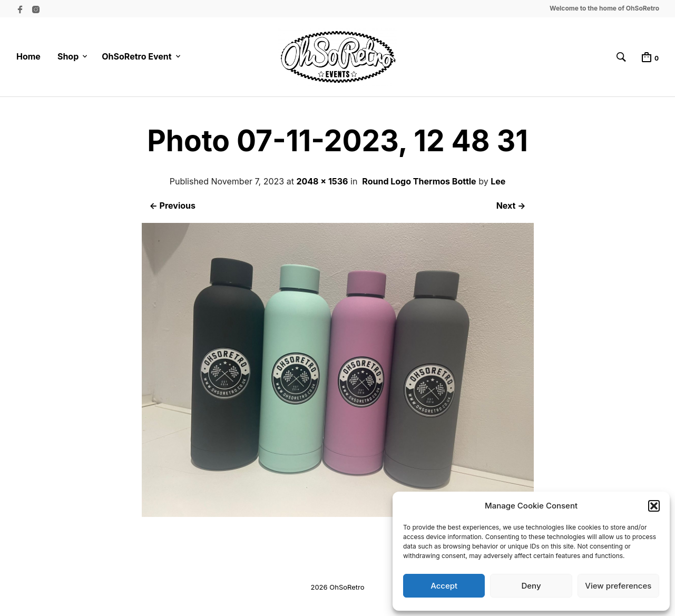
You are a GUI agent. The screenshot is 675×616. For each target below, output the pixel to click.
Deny (531, 586)
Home (28, 56)
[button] (654, 506)
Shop (68, 56)
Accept (444, 586)
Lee (498, 181)
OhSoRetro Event (136, 56)
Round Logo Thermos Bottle (419, 181)
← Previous (173, 206)
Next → (511, 206)
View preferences (618, 586)
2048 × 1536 (322, 181)
